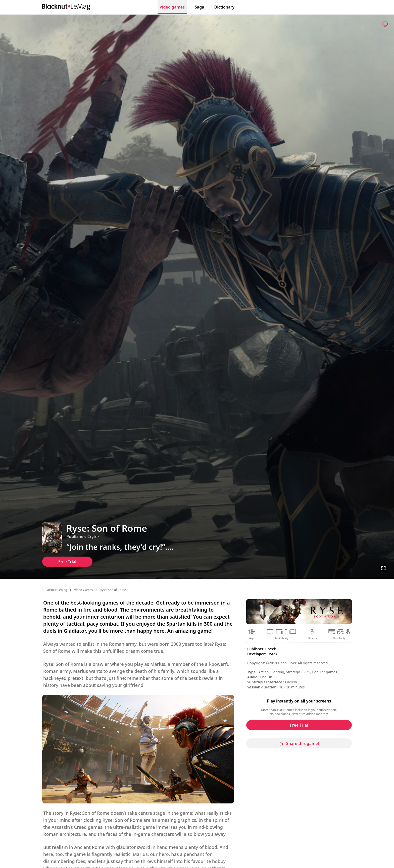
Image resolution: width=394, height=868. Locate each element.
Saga (200, 7)
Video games (172, 7)
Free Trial (67, 562)
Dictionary (224, 7)
